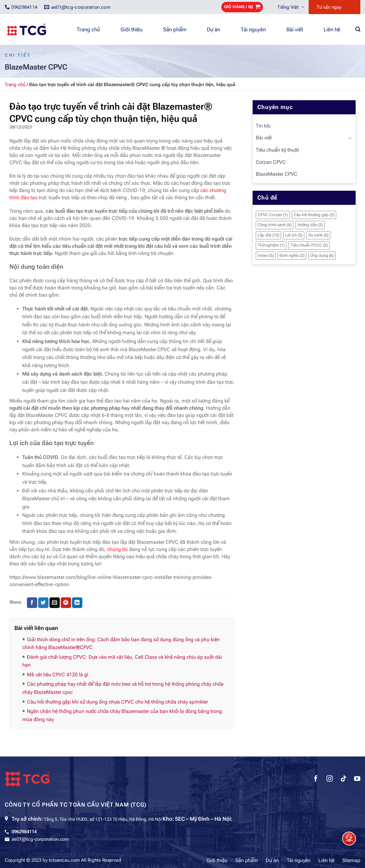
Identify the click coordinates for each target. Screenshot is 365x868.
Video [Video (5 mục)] (266, 255)
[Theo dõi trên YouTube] (357, 779)
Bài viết (295, 29)
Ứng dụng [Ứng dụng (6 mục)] (322, 255)
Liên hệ (332, 29)
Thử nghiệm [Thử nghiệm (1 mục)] (271, 245)
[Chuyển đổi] (350, 138)
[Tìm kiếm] (358, 29)
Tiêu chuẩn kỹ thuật (277, 150)
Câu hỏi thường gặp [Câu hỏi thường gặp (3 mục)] (314, 215)
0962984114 (24, 832)
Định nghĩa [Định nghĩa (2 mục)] (292, 255)
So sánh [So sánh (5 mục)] (318, 235)
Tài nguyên (253, 29)
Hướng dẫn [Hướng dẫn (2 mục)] (310, 225)
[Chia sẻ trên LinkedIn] (77, 603)
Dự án (213, 29)
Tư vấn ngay (329, 7)
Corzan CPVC (271, 162)
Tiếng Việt (291, 7)
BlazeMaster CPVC (277, 174)
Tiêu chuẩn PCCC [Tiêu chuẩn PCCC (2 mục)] (309, 245)
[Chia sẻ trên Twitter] (43, 603)
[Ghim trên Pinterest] (66, 603)
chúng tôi (117, 549)
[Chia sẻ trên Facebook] (32, 603)
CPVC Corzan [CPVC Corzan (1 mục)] (273, 215)
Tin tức (263, 126)
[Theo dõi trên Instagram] (330, 779)
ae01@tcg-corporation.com (40, 839)
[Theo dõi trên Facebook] (316, 779)
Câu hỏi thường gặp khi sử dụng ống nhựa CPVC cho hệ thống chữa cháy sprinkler (117, 702)
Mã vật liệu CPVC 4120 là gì (58, 675)
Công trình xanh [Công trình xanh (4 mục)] (275, 225)
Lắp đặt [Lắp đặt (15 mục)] (268, 235)
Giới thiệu (131, 29)
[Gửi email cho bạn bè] (55, 603)
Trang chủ (88, 29)
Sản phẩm (175, 29)
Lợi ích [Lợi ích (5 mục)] (294, 235)
